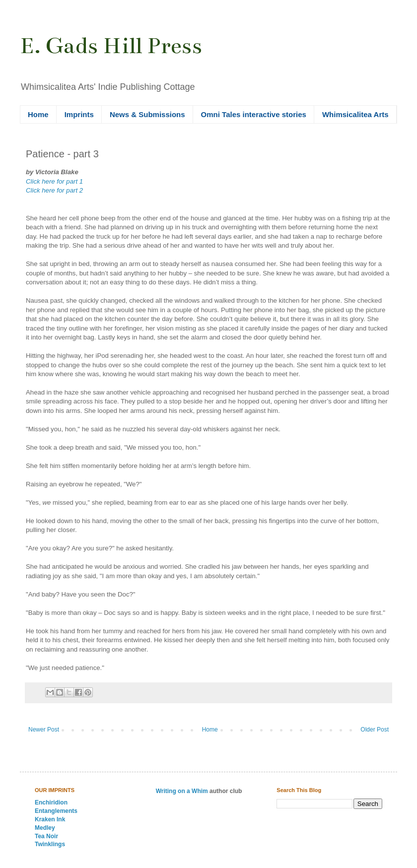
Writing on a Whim (182, 791)
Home (38, 114)
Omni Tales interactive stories (254, 114)
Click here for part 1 (54, 181)
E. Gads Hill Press (111, 46)
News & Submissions (147, 114)
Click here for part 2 (54, 190)
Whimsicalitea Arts (355, 114)
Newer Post (44, 730)
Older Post (375, 730)
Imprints (79, 114)
